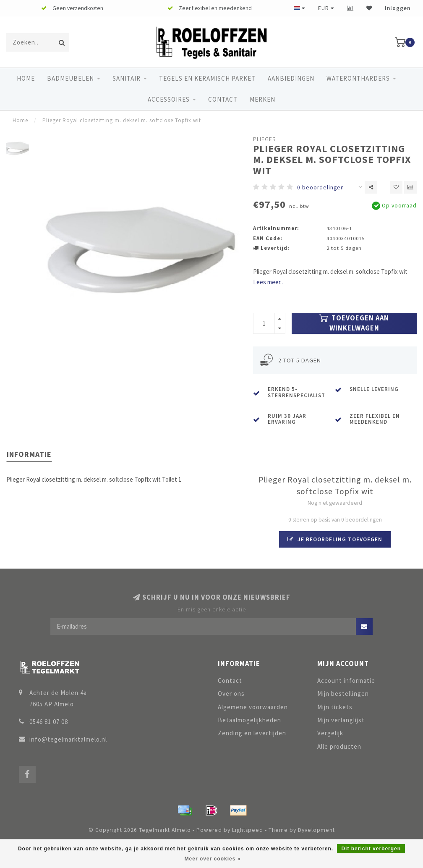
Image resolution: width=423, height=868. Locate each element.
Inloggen (398, 8)
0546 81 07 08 (49, 722)
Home (26, 78)
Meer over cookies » (213, 859)
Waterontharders (358, 78)
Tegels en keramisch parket (207, 78)
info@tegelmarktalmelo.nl (68, 739)
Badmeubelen (70, 78)
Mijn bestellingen (343, 694)
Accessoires (169, 99)
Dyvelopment (316, 830)
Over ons (231, 694)
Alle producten (339, 746)
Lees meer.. (268, 282)
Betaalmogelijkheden (249, 720)
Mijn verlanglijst (341, 720)
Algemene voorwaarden (253, 707)
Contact (223, 99)
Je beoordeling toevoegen (335, 539)
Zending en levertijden (252, 733)
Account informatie (346, 681)
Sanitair (127, 78)
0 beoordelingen (321, 187)
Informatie (29, 454)
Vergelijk (330, 733)
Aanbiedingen (291, 78)
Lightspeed (248, 830)
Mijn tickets (335, 707)
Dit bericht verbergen (371, 849)
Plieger (264, 139)
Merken (262, 99)
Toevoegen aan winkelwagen (354, 323)
